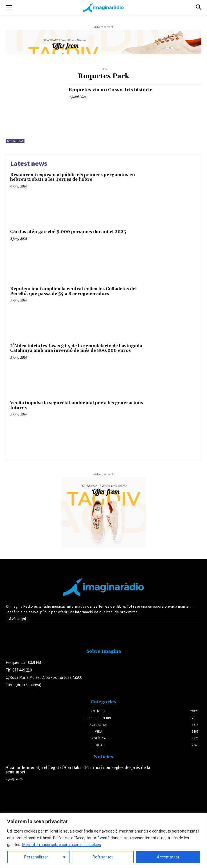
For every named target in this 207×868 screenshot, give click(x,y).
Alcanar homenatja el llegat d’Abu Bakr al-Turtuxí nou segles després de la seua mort (78, 770)
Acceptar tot (168, 857)
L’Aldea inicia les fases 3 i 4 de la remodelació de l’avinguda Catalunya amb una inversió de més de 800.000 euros (76, 348)
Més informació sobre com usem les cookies (62, 845)
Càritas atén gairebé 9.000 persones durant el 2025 (68, 232)
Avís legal (17, 619)
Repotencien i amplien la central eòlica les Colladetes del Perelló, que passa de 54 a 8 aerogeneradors (73, 291)
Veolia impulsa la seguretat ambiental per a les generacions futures (77, 405)
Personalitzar (36, 857)
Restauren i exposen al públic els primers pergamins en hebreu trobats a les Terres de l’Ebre (73, 177)
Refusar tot (103, 857)
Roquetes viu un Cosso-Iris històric (110, 90)
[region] (103, 841)
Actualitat (15, 141)
